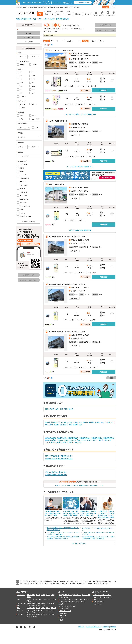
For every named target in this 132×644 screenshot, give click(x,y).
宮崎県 (53, 614)
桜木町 (75, 425)
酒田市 (95, 440)
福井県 (53, 603)
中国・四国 (20, 610)
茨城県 (49, 599)
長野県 (38, 603)
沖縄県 (35, 616)
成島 (57, 409)
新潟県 (29, 603)
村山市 (53, 442)
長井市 (59, 442)
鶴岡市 (89, 440)
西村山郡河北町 (51, 438)
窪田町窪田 (64, 425)
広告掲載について (99, 602)
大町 (113, 422)
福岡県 (29, 614)
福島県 (29, 597)
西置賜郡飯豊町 (51, 440)
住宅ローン (63, 615)
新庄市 (101, 440)
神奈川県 (34, 599)
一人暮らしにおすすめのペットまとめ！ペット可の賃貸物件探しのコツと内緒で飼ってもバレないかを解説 (106, 514)
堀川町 (53, 422)
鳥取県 (38, 610)
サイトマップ (97, 604)
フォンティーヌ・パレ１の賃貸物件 (61, 50)
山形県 (53, 595)
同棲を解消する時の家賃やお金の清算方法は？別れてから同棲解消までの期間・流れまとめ (63, 538)
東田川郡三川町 (63, 440)
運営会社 (81, 627)
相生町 (91, 422)
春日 (47, 425)
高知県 (38, 612)
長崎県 (38, 614)
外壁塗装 (62, 618)
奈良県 (48, 608)
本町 (59, 422)
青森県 (33, 595)
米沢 (61, 409)
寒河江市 (108, 440)
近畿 (18, 608)
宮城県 (43, 595)
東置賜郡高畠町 (73, 438)
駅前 (102, 422)
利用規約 (106, 627)
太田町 (107, 422)
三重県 (43, 606)
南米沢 (71, 409)
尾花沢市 (78, 442)
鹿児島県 (29, 616)
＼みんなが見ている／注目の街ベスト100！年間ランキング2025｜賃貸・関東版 (71, 513)
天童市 (65, 442)
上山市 (48, 442)
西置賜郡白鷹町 (109, 438)
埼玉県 (40, 599)
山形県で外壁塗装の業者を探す (56, 475)
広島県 (29, 610)
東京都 (29, 599)
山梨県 (33, 603)
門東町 (75, 422)
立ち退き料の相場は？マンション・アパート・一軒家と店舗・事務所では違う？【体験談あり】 (99, 538)
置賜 (47, 409)
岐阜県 (33, 606)
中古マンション (73, 485)
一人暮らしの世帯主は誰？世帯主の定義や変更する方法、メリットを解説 (53, 513)
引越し (61, 620)
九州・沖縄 (20, 614)
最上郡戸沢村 (62, 438)
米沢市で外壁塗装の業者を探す (56, 472)
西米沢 (52, 409)
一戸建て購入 (63, 602)
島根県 (43, 610)
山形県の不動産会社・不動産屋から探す (59, 459)
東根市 (71, 442)
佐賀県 (33, 614)
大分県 (48, 614)
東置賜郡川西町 (85, 438)
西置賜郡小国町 (97, 438)
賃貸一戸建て (86, 595)
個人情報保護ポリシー (94, 627)
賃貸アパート (77, 595)
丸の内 (69, 422)
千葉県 (44, 599)
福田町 (48, 422)
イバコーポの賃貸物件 (56, 184)
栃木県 (54, 599)
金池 (51, 425)
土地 (102, 485)
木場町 (56, 425)
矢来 (80, 422)
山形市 (83, 440)
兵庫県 (33, 608)
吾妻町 (97, 422)
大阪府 (29, 608)
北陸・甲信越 (21, 603)
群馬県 (29, 601)
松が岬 (64, 422)
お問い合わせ (97, 599)
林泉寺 (86, 422)
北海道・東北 (21, 595)
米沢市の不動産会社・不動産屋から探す (59, 456)
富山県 (43, 603)
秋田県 (48, 595)
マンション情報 (64, 608)
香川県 (29, 612)
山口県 (48, 610)
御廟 (70, 425)
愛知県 (29, 606)
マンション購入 (64, 599)
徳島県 (53, 610)
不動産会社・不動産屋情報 (67, 606)
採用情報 (113, 627)
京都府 (38, 608)
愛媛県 (33, 612)
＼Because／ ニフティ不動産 (102, 595)
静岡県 (38, 606)
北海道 (29, 595)
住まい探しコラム (65, 613)
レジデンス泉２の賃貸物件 (58, 121)
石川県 (48, 603)
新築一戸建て (84, 485)
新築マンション (61, 485)
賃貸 (61, 595)
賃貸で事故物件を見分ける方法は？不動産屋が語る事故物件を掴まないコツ (88, 513)
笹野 (80, 425)
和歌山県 (53, 608)
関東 (18, 599)
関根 (66, 409)
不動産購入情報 (64, 597)
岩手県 (38, 595)
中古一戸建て (94, 485)
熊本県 (43, 614)
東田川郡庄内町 (74, 440)
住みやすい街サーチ (65, 611)
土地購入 (62, 604)
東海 (18, 606)
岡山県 (33, 610)
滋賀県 (43, 608)
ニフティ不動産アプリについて (103, 597)
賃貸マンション (67, 595)
